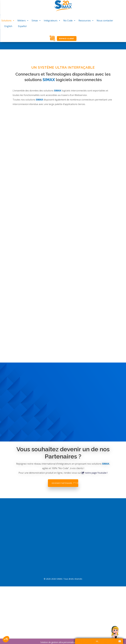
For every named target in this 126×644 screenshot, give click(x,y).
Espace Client (67, 38)
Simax (36, 21)
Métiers (23, 21)
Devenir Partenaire (62, 483)
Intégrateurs (52, 21)
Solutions (8, 21)
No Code (70, 21)
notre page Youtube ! (96, 473)
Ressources (86, 21)
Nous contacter (105, 21)
